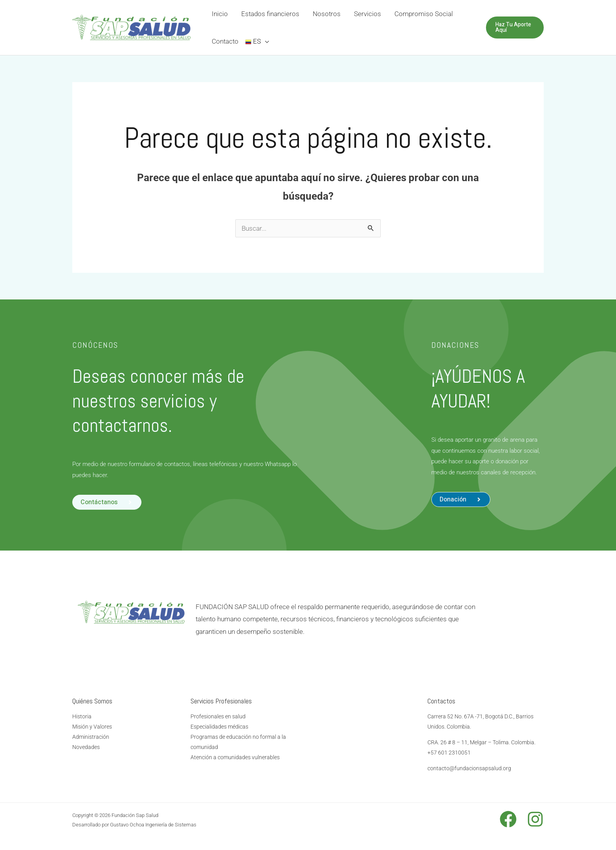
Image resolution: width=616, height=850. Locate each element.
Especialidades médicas (219, 727)
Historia (82, 716)
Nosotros (327, 14)
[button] (461, 499)
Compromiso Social (424, 14)
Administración (91, 737)
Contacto (225, 41)
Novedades (86, 747)
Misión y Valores (92, 727)
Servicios (368, 14)
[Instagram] (535, 819)
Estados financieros (270, 14)
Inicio (220, 14)
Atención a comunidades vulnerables (235, 757)
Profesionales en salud (218, 716)
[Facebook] (508, 819)
